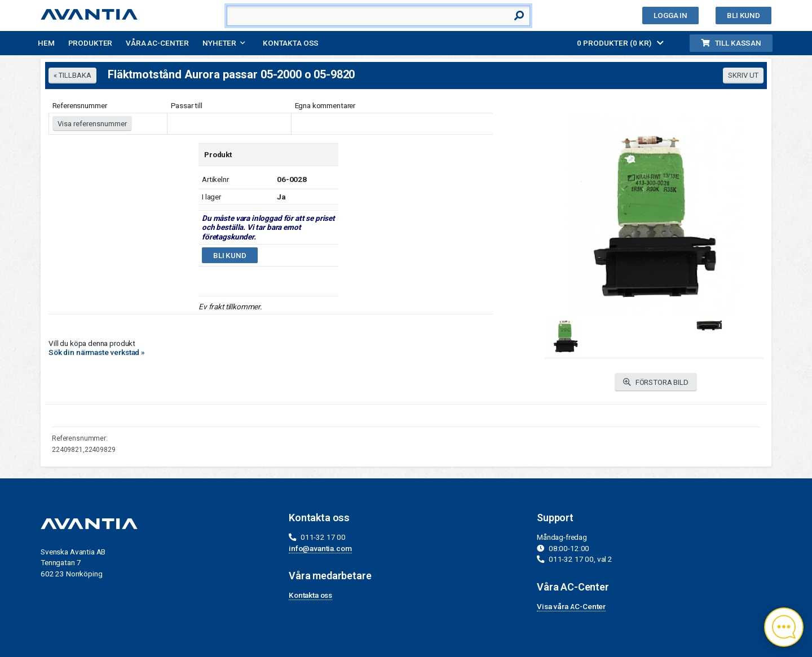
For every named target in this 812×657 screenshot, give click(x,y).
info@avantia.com (320, 548)
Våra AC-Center (157, 43)
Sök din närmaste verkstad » (97, 352)
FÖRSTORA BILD (656, 382)
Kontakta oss (291, 43)
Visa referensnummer (92, 124)
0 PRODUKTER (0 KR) (620, 43)
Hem (46, 43)
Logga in (670, 15)
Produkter (91, 43)
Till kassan (731, 43)
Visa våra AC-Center (571, 606)
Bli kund (743, 15)
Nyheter (219, 43)
